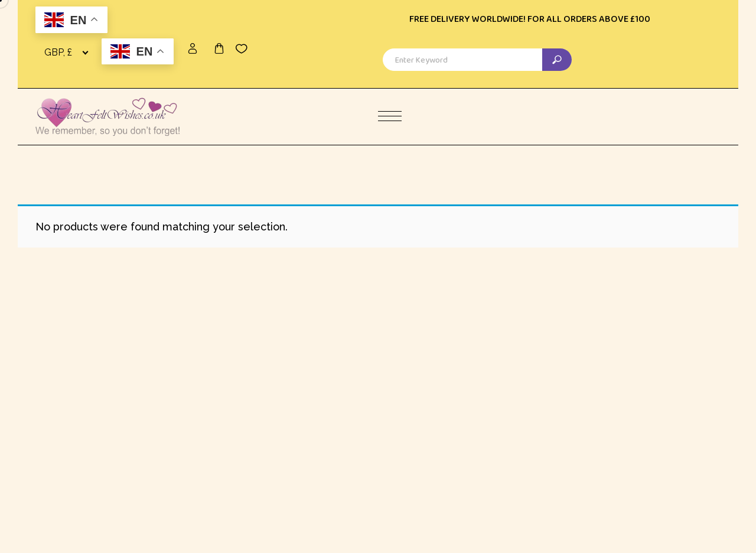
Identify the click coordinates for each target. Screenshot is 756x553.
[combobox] (69, 53)
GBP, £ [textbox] (58, 52)
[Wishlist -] (242, 48)
